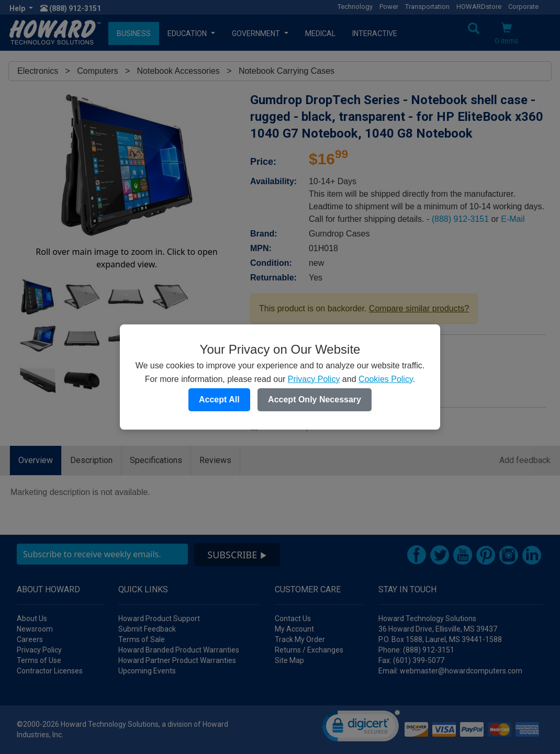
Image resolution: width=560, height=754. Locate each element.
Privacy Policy (314, 379)
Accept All (219, 399)
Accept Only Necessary (315, 399)
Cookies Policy (386, 379)
